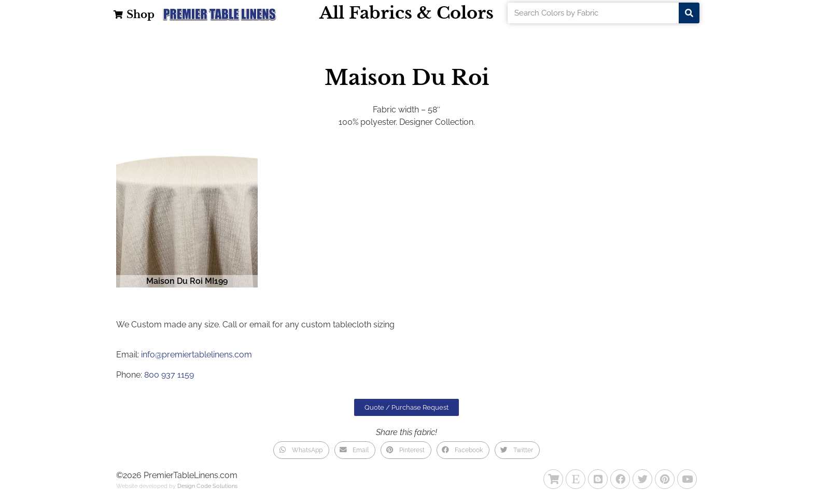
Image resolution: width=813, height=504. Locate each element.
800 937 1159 (169, 375)
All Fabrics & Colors (406, 13)
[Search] (689, 13)
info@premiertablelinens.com (197, 355)
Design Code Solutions (207, 486)
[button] (301, 450)
